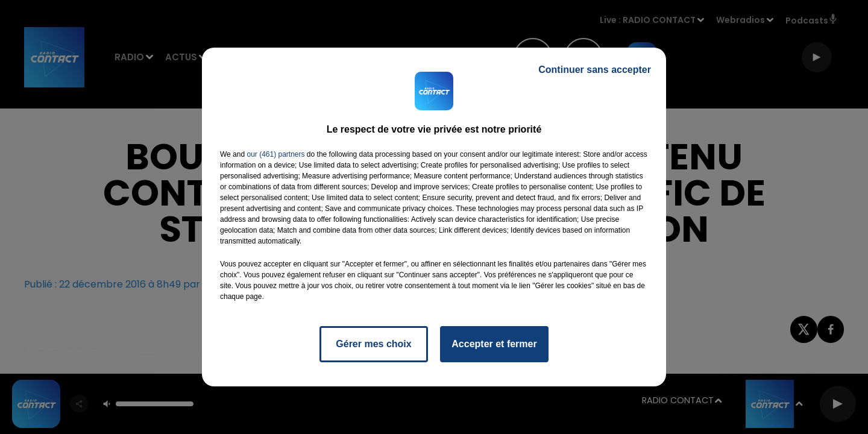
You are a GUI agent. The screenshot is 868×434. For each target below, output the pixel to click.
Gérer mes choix (373, 344)
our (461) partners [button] (275, 154)
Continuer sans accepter (595, 70)
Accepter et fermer (494, 344)
